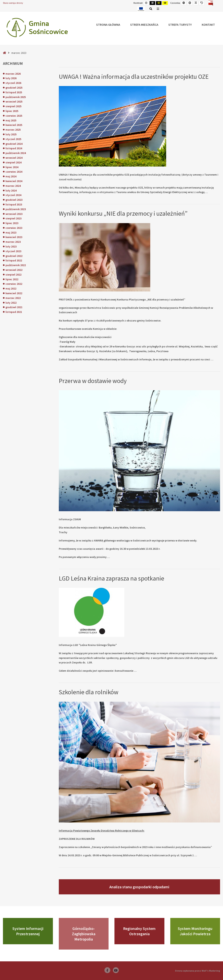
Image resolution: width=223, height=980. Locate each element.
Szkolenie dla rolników (89, 692)
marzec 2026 (13, 74)
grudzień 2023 (14, 200)
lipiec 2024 (12, 167)
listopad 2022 (14, 260)
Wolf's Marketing (211, 971)
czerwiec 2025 (14, 116)
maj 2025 (11, 120)
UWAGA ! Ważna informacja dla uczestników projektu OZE (134, 77)
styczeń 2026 (13, 83)
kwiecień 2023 (14, 237)
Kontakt (208, 25)
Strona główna (108, 25)
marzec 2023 (13, 242)
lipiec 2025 (12, 111)
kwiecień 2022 (14, 293)
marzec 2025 (13, 130)
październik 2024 (16, 153)
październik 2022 (16, 265)
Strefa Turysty (180, 25)
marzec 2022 (13, 298)
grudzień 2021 (14, 307)
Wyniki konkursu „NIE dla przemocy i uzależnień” (123, 213)
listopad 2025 (14, 92)
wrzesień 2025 (14, 102)
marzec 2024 (13, 186)
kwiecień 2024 (14, 181)
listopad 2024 (14, 148)
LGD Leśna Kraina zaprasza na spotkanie (111, 578)
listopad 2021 (14, 312)
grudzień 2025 (14, 88)
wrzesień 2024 (14, 158)
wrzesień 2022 (14, 270)
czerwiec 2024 (14, 172)
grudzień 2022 (14, 256)
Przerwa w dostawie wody (93, 381)
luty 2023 (11, 246)
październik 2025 (16, 97)
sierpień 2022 (13, 275)
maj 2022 (11, 289)
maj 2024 (11, 176)
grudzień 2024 (14, 144)
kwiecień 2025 (14, 125)
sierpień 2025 (13, 106)
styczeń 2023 (13, 251)
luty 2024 (11, 191)
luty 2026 (11, 78)
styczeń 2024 (13, 195)
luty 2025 (11, 134)
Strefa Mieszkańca (144, 25)
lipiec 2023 (12, 223)
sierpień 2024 (13, 162)
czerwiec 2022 (14, 284)
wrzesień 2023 (14, 214)
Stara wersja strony (13, 3)
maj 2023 (11, 233)
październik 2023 (16, 209)
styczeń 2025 (13, 139)
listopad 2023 (14, 204)
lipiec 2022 (12, 279)
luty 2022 (11, 303)
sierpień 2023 (13, 218)
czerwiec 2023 (14, 228)
